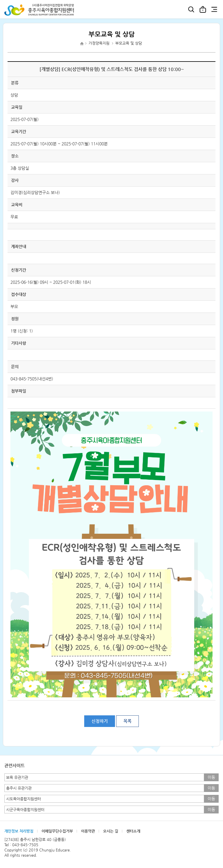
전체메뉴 (214, 9)
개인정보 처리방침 (19, 831)
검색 (191, 9)
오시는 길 (111, 831)
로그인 (203, 9)
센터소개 (133, 831)
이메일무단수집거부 (57, 831)
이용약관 (88, 831)
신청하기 (100, 721)
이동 (211, 777)
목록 (127, 721)
